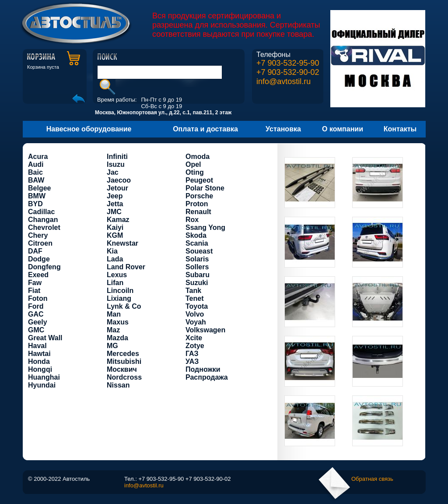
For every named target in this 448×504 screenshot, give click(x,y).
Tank (193, 291)
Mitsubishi (124, 361)
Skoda (196, 235)
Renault (198, 212)
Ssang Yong (205, 227)
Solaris (197, 259)
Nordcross (124, 377)
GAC (36, 314)
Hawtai (39, 354)
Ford (36, 306)
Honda (39, 361)
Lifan (115, 283)
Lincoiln (120, 291)
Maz (113, 330)
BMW (37, 196)
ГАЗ (192, 354)
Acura (38, 157)
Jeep (115, 196)
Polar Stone (205, 188)
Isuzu (116, 164)
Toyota (197, 306)
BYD (35, 204)
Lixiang (119, 298)
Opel (193, 164)
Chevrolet (44, 227)
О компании (343, 129)
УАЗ (192, 361)
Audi (36, 164)
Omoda (198, 157)
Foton (38, 298)
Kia (112, 251)
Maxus (118, 322)
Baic (35, 172)
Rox (192, 220)
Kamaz (118, 220)
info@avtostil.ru (283, 81)
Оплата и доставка (205, 129)
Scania (197, 243)
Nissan (118, 385)
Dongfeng (44, 267)
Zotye (195, 346)
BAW (36, 180)
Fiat (34, 291)
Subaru (198, 275)
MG (112, 346)
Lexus (117, 275)
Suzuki (197, 283)
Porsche (199, 196)
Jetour (117, 188)
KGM (115, 235)
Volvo (195, 314)
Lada (115, 259)
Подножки (203, 369)
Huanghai (44, 377)
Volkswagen (205, 330)
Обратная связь (372, 479)
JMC (114, 212)
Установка (283, 129)
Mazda (117, 338)
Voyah (196, 322)
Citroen (40, 243)
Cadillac (41, 212)
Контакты (400, 129)
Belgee (39, 188)
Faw (35, 283)
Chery (38, 235)
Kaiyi (115, 227)
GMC (36, 330)
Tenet (194, 298)
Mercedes (123, 354)
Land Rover (126, 267)
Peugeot (199, 180)
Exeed (38, 275)
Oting (195, 172)
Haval (37, 346)
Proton (197, 204)
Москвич (122, 369)
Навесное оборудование (89, 129)
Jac (113, 172)
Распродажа (207, 377)
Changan (43, 220)
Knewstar (122, 243)
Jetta (115, 204)
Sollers (197, 267)
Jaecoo (119, 180)
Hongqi (40, 369)
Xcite (194, 338)
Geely (38, 322)
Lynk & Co (124, 306)
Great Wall (45, 338)
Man (114, 314)
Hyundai (42, 385)
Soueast (199, 251)
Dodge (39, 259)
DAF (35, 251)
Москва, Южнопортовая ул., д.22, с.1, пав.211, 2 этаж (163, 113)
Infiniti (117, 157)
